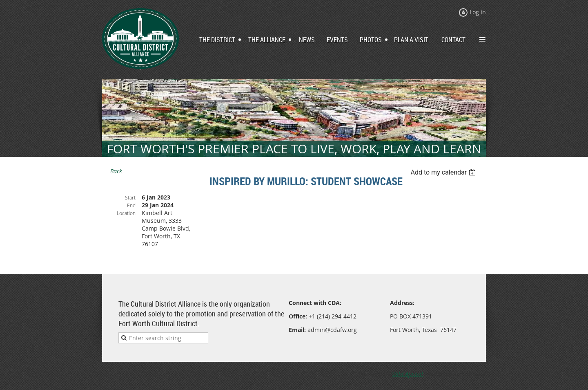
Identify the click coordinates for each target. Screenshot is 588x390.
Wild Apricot (408, 374)
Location (126, 213)
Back (116, 171)
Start (130, 197)
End (131, 205)
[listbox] (444, 172)
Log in (478, 12)
